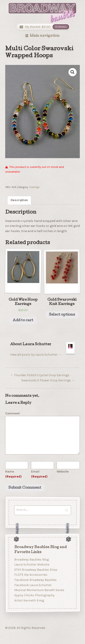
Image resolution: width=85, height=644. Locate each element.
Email (39, 474)
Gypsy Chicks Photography (34, 595)
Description (19, 200)
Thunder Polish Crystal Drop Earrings (40, 375)
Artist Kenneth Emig (29, 600)
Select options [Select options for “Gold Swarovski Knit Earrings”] (62, 315)
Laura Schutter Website (32, 564)
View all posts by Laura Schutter (36, 355)
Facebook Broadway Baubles (35, 580)
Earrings (35, 187)
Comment (12, 413)
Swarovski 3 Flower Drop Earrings (48, 380)
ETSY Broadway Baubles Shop (36, 570)
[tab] (19, 200)
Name (13, 474)
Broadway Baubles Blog (31, 559)
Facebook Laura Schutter (33, 585)
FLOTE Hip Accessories (31, 575)
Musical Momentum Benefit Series (39, 590)
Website (63, 472)
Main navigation (45, 36)
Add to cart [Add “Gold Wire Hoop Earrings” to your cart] (23, 321)
